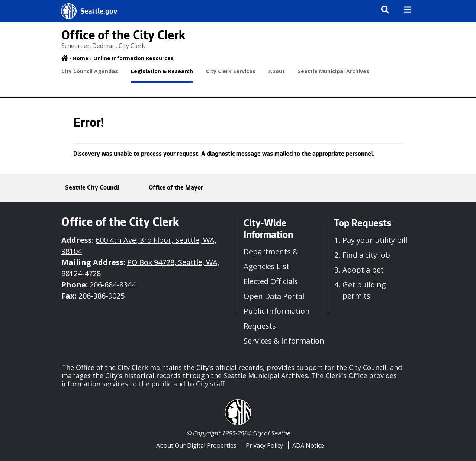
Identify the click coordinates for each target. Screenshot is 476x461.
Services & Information (284, 341)
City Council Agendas (90, 71)
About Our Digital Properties (196, 445)
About (277, 71)
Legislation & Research (162, 71)
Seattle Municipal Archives (334, 71)
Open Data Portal (274, 296)
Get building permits (364, 290)
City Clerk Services (231, 71)
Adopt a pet (363, 270)
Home (81, 58)
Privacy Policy (264, 445)
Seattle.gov (99, 12)
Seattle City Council (92, 188)
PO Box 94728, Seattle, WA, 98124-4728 (140, 268)
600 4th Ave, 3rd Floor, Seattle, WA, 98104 (139, 246)
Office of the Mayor (176, 188)
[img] (407, 9)
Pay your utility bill (375, 240)
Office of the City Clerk (123, 37)
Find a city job (366, 255)
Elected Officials (271, 281)
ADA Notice (308, 445)
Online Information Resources (134, 58)
